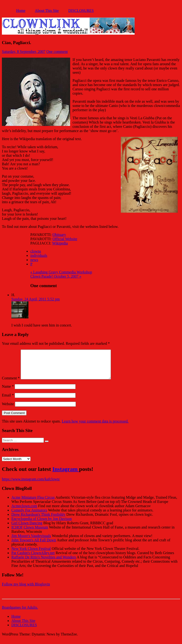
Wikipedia (60, 243)
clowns (36, 251)
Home (21, 11)
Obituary (59, 235)
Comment (11, 384)
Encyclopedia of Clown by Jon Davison (42, 524)
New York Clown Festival (31, 554)
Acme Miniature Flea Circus (33, 503)
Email (8, 401)
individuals (39, 255)
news (34, 260)
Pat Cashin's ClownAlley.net (33, 559)
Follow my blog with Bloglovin (26, 590)
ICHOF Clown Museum (30, 533)
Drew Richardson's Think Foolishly (38, 520)
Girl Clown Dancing (27, 529)
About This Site (47, 11)
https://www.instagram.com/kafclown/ (31, 485)
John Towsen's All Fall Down (34, 546)
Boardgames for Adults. (20, 613)
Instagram (66, 475)
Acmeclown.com (24, 512)
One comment (57, 52)
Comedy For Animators (29, 516)
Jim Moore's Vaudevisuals (31, 541)
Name (8, 392)
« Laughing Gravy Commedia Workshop (61, 272)
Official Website (65, 239)
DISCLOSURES (81, 11)
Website (8, 410)
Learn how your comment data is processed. (95, 427)
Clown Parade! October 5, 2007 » (56, 276)
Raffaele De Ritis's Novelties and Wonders (44, 563)
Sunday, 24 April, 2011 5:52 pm (36, 299)
